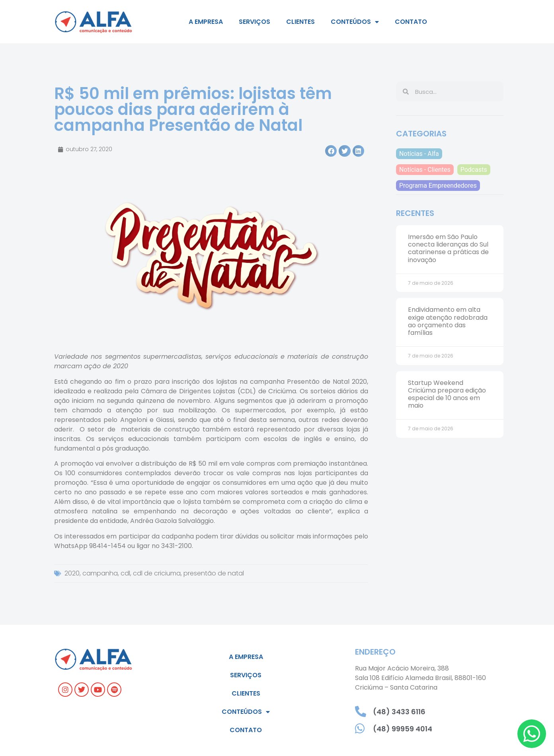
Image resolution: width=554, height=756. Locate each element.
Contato (411, 22)
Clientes (300, 22)
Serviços (255, 22)
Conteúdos (355, 22)
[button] (331, 151)
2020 (72, 573)
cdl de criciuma (157, 573)
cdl (125, 573)
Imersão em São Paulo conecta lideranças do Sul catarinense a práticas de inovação (448, 248)
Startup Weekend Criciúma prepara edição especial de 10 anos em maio (447, 394)
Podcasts (474, 170)
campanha (100, 573)
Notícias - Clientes (425, 170)
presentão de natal (214, 573)
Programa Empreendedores (438, 186)
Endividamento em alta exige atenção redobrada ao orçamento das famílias (448, 321)
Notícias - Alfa (419, 154)
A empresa (206, 22)
